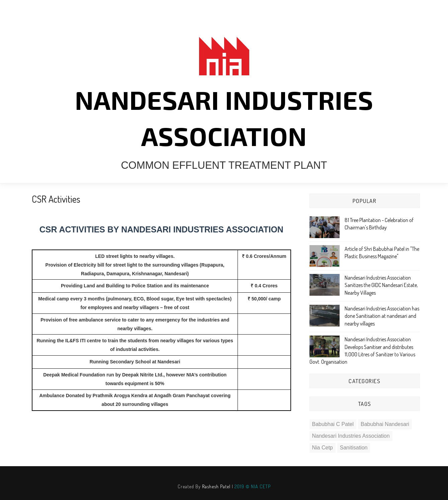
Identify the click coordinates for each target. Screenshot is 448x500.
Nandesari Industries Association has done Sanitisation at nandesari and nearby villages (382, 316)
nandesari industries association (351, 436)
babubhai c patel (333, 424)
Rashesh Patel (216, 486)
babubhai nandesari (385, 424)
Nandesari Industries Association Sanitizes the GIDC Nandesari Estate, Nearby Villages (381, 285)
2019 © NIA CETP (253, 486)
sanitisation (354, 448)
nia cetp (323, 448)
